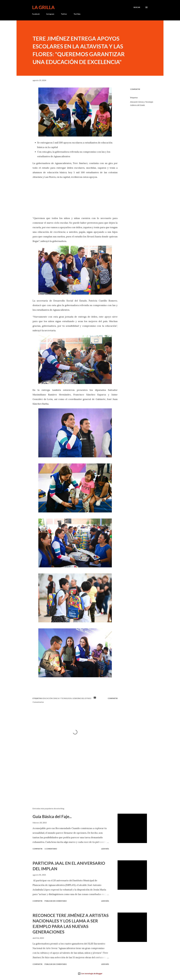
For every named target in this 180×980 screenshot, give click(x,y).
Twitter (64, 14)
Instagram (50, 14)
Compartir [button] (135, 89)
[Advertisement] (71, 779)
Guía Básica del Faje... (52, 816)
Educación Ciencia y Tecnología (142, 102)
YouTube (77, 14)
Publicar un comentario (56, 901)
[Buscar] (137, 7)
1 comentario (51, 849)
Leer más (105, 849)
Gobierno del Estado (138, 105)
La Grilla (43, 7)
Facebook (36, 14)
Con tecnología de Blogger (90, 974)
